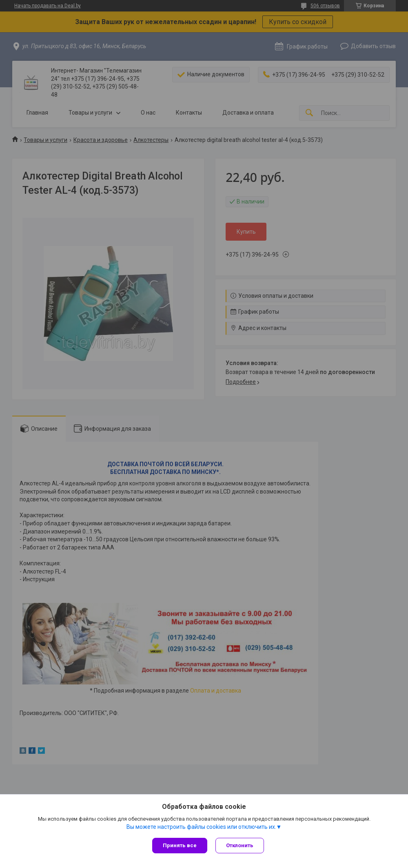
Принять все (180, 845)
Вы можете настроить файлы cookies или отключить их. (201, 827)
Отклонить (240, 845)
